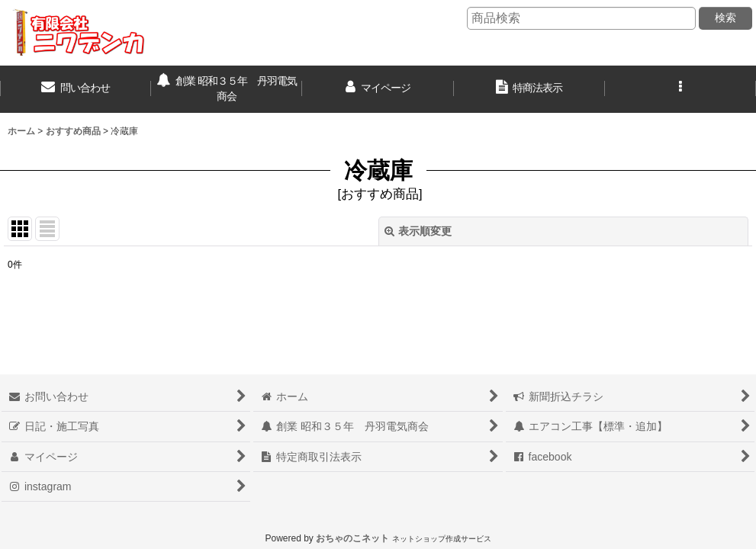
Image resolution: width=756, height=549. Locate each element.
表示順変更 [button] (418, 231)
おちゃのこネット (352, 538)
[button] (680, 89)
